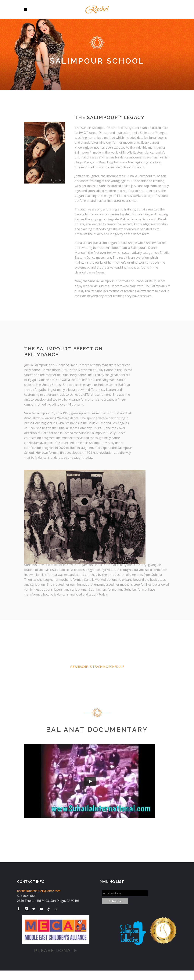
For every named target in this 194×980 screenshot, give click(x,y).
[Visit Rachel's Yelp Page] (49, 909)
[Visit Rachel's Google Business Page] (56, 909)
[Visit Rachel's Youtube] (41, 909)
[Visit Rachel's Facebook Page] (19, 909)
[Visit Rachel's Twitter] (34, 909)
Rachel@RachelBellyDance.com (39, 891)
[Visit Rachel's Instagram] (26, 909)
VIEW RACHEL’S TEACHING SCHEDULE (97, 667)
